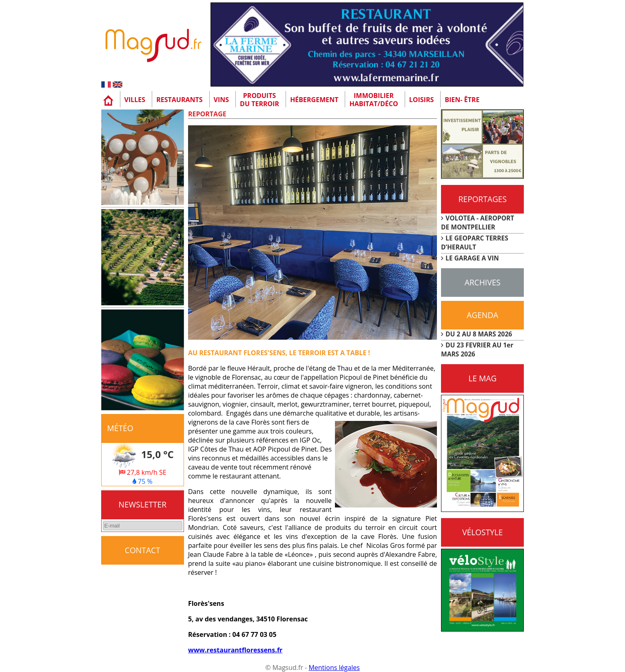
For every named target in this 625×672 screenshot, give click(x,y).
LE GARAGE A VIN (472, 258)
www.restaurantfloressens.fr (235, 650)
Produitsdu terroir (259, 100)
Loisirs (422, 100)
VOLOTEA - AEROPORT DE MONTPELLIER (478, 223)
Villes (135, 100)
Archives (483, 282)
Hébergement (314, 100)
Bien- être (462, 100)
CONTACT (143, 550)
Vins (222, 100)
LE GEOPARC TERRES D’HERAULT (475, 243)
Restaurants (179, 100)
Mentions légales (334, 668)
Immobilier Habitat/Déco (373, 100)
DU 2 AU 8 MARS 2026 (479, 334)
